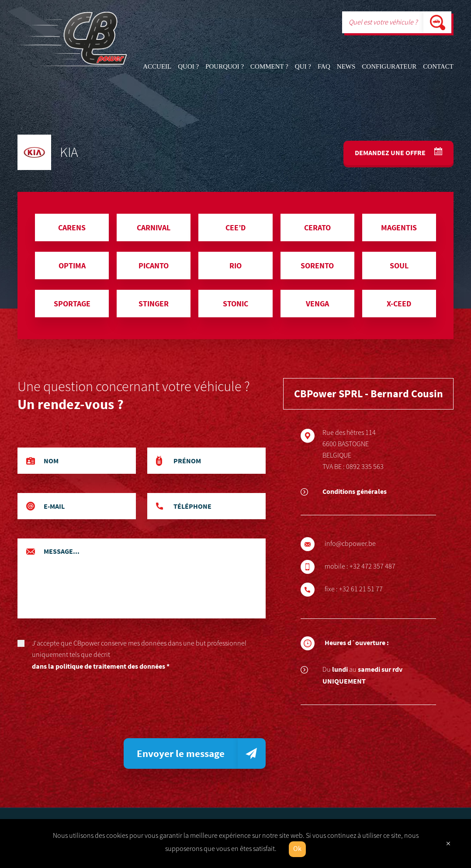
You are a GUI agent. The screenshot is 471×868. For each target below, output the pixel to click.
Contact (438, 66)
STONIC (235, 304)
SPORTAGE (72, 304)
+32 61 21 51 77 (364, 589)
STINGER (154, 304)
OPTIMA (72, 266)
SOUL (399, 266)
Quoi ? (188, 66)
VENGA (317, 304)
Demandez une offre (391, 153)
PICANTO (154, 266)
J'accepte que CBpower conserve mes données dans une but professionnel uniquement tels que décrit (142, 655)
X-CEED (399, 304)
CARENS (72, 227)
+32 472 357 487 (376, 566)
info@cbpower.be (354, 544)
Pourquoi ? (225, 66)
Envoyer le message (181, 753)
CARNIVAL (154, 227)
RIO (235, 266)
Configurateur (389, 66)
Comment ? (269, 66)
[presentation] (84, 708)
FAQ (324, 66)
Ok (297, 849)
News (346, 66)
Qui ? (303, 66)
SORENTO (317, 266)
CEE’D (235, 227)
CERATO (317, 227)
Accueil (157, 66)
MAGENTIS (399, 227)
